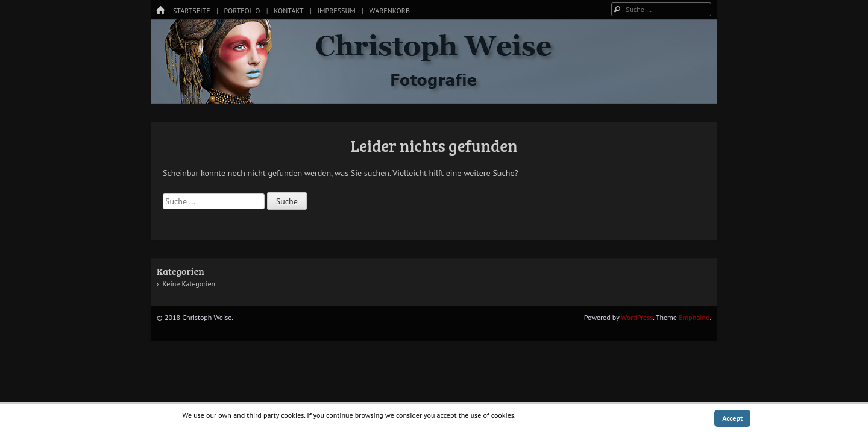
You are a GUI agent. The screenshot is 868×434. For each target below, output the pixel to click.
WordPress (637, 317)
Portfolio (242, 11)
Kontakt (288, 11)
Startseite (192, 11)
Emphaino (694, 317)
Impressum (336, 11)
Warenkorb (390, 11)
